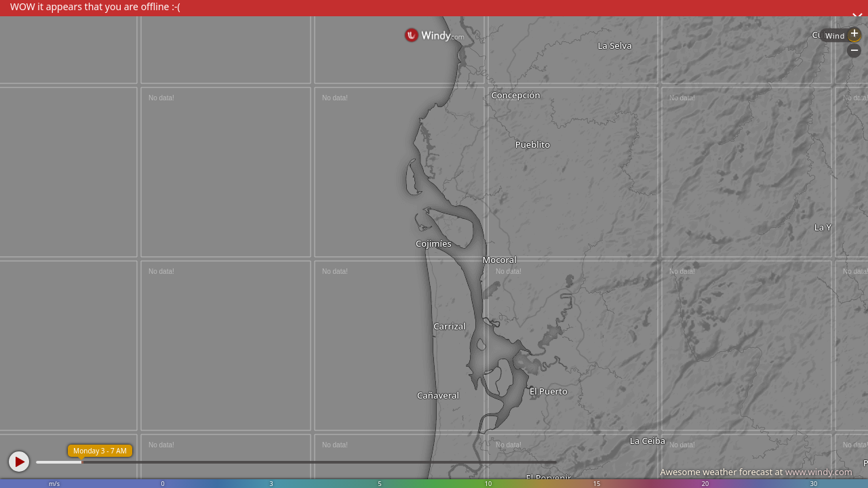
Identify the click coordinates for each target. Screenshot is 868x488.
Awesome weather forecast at (756, 472)
